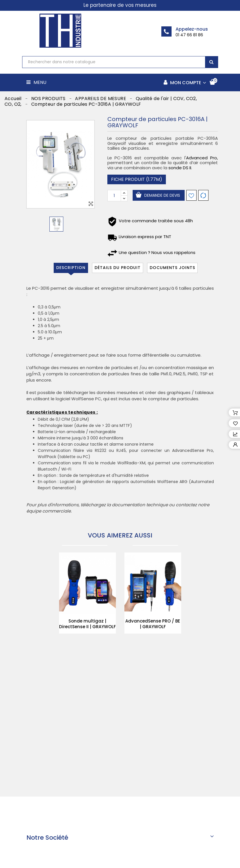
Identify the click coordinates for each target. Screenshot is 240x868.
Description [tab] (71, 268)
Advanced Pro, (202, 158)
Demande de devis (162, 195)
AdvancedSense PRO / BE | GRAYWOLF (153, 624)
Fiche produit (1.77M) (137, 179)
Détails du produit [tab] (118, 268)
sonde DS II (180, 168)
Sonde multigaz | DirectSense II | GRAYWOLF (87, 624)
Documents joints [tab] (172, 268)
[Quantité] (114, 196)
